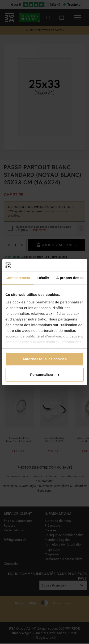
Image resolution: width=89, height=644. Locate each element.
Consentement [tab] (18, 278)
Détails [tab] (43, 278)
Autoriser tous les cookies (45, 359)
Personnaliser (45, 375)
